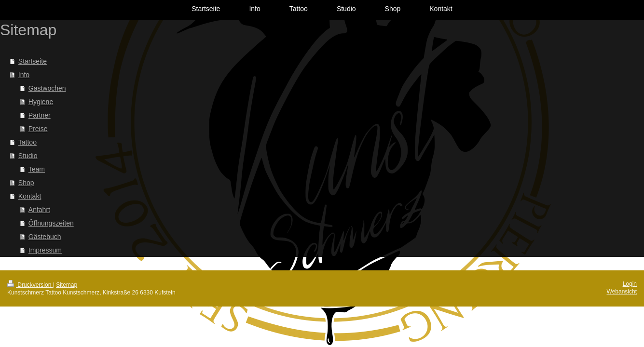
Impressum (45, 250)
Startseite (33, 61)
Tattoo (27, 142)
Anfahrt (39, 210)
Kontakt (30, 196)
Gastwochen (47, 88)
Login (630, 284)
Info (24, 75)
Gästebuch (45, 237)
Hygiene (41, 102)
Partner (40, 115)
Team (37, 169)
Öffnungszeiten (51, 223)
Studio (28, 156)
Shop (26, 183)
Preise (38, 129)
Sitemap (67, 285)
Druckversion (30, 285)
